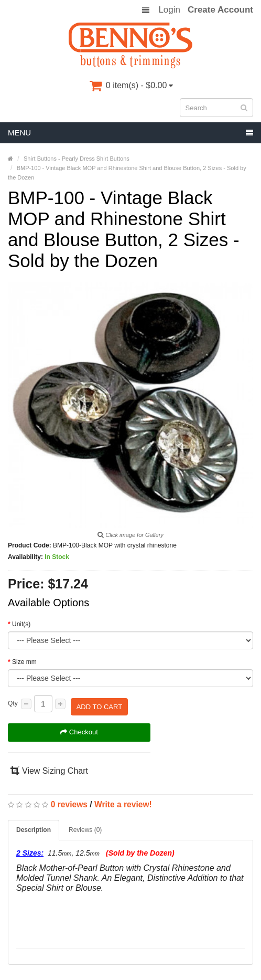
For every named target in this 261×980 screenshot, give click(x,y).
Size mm (24, 662)
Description (34, 824)
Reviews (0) (85, 824)
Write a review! (123, 799)
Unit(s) (21, 624)
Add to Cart (99, 704)
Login (169, 10)
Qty (13, 703)
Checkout (79, 727)
